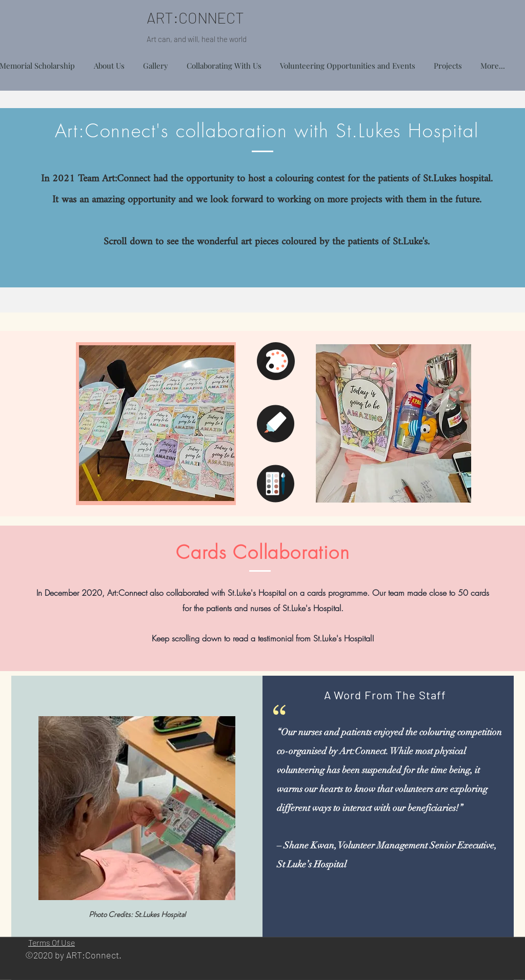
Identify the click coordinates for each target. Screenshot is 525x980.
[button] (448, 61)
